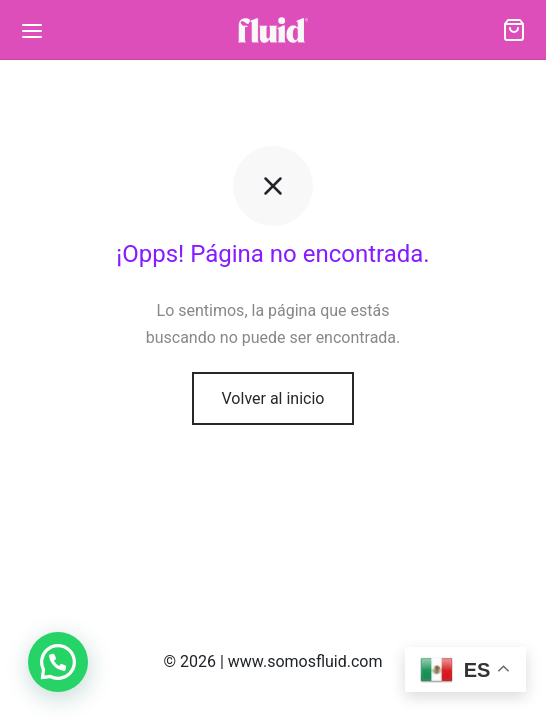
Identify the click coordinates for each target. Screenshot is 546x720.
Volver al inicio (273, 398)
